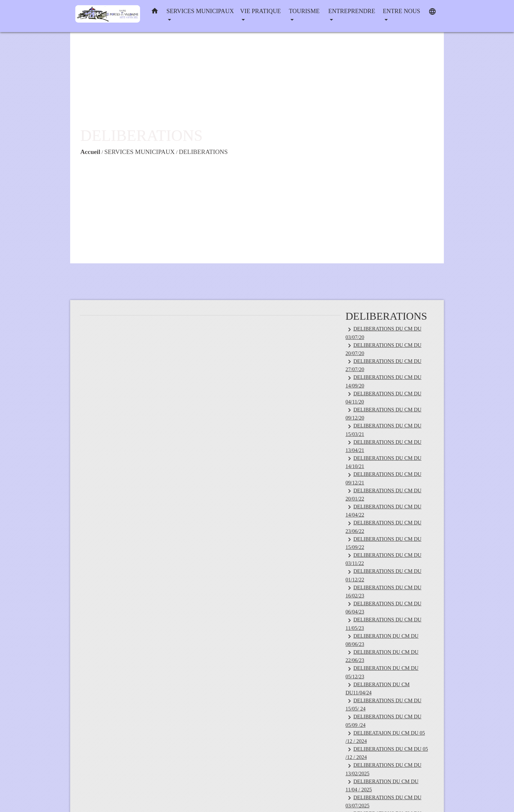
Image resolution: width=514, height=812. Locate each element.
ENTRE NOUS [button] (402, 11)
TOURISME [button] (304, 11)
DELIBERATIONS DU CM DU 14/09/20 (384, 381)
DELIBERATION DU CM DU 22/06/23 (382, 656)
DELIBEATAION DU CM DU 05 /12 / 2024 (385, 737)
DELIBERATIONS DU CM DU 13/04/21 (384, 446)
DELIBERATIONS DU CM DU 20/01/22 (384, 494)
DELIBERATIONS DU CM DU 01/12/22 (384, 575)
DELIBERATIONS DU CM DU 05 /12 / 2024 (387, 753)
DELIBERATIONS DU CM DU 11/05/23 (384, 624)
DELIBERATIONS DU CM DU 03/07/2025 (384, 801)
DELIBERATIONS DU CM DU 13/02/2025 (384, 769)
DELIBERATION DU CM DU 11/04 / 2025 (382, 785)
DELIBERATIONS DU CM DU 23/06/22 (384, 527)
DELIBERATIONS (203, 152)
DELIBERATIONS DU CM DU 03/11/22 (384, 559)
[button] (155, 12)
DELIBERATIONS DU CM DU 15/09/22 (384, 543)
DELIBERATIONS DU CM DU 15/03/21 (384, 430)
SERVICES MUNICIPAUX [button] (200, 11)
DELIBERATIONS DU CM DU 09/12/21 (384, 478)
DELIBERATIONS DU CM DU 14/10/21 (384, 462)
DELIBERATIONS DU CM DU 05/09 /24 (384, 721)
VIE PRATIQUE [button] (261, 11)
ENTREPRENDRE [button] (352, 11)
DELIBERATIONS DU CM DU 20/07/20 (384, 349)
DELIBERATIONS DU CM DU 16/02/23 (384, 591)
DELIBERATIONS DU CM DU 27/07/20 (384, 365)
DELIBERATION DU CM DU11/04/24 (378, 688)
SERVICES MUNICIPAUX (139, 152)
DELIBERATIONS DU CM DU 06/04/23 (384, 607)
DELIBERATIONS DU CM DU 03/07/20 (384, 333)
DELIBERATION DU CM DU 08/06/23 (382, 640)
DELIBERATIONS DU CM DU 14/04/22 (384, 510)
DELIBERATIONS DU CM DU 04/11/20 (384, 397)
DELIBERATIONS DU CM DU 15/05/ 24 (384, 704)
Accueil (90, 152)
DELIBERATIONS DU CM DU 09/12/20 (384, 413)
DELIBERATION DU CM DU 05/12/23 (382, 672)
